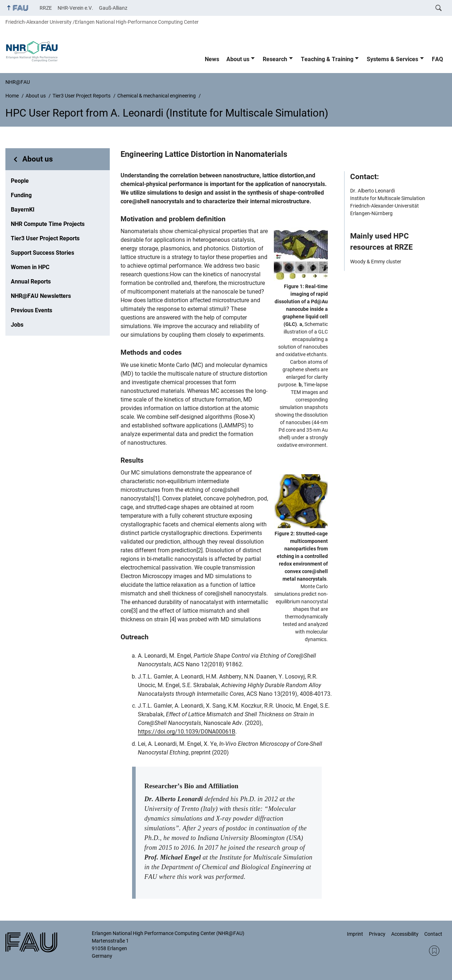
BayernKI (23, 210)
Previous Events (31, 310)
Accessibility (405, 934)
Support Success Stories (42, 253)
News (212, 59)
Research (275, 59)
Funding (21, 195)
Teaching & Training (327, 59)
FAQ (437, 59)
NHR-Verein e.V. (75, 8)
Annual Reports (31, 282)
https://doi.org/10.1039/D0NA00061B (187, 732)
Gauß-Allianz (113, 8)
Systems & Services (392, 59)
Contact (433, 934)
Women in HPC (30, 267)
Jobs (17, 325)
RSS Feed (434, 951)
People (20, 181)
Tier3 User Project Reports (45, 238)
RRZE (46, 8)
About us (238, 59)
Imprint (355, 934)
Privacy (377, 934)
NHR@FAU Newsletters (41, 296)
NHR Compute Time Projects (48, 224)
